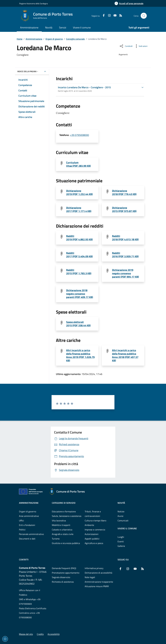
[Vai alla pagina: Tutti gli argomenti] (137, 28)
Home (20, 39)
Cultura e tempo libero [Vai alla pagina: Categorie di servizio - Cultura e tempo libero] (95, 521)
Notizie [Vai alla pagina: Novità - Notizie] (121, 511)
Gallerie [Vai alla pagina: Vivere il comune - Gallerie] (121, 546)
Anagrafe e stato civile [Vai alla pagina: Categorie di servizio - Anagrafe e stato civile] (63, 534)
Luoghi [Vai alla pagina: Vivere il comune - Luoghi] (121, 537)
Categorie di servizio (64, 503)
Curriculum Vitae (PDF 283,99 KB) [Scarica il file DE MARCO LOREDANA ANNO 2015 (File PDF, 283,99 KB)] (78, 164)
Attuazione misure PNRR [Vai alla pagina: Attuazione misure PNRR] (97, 586)
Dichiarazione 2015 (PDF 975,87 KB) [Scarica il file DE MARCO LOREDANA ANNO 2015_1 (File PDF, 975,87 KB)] (124, 209)
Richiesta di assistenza (63, 582)
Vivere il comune (127, 528)
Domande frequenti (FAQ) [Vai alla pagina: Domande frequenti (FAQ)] (64, 568)
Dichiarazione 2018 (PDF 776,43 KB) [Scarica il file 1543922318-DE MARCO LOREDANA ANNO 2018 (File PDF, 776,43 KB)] (124, 193)
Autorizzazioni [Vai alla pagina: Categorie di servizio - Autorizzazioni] (92, 534)
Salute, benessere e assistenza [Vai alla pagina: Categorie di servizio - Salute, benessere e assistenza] (67, 516)
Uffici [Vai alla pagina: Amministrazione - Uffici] (21, 521)
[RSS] (120, 16)
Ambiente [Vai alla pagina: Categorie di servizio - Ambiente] (89, 525)
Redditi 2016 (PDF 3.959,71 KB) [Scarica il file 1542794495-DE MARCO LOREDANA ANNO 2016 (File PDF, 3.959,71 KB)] (125, 255)
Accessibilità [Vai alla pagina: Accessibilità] (54, 634)
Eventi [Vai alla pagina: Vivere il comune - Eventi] (121, 541)
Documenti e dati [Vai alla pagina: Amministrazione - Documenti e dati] (27, 539)
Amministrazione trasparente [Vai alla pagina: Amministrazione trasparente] (99, 582)
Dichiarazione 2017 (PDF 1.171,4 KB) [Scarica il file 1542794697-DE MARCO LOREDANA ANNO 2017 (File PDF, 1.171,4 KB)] (79, 209)
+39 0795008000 (79, 135)
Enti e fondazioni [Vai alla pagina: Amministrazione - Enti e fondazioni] (27, 525)
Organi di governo (54, 39)
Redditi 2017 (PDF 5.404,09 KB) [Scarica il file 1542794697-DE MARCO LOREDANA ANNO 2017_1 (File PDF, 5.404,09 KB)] (79, 255)
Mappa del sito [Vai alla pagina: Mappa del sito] (26, 634)
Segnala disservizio (61, 577)
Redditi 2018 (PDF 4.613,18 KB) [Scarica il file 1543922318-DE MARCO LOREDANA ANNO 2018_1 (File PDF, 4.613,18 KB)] (125, 238)
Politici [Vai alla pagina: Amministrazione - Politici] (22, 530)
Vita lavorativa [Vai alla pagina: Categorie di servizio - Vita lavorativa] (59, 521)
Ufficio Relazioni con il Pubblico (30, 593)
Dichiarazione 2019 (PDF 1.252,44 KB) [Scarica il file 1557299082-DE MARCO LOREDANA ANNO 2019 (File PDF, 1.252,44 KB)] (79, 193)
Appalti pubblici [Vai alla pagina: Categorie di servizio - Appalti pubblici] (92, 539)
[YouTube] (114, 16)
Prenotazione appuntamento (66, 573)
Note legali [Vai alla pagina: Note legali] (90, 577)
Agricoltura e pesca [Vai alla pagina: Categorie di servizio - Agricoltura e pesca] (94, 543)
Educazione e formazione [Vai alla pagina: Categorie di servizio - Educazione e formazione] (64, 511)
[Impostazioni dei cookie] (5, 639)
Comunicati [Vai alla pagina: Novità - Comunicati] (123, 521)
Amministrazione (34, 39)
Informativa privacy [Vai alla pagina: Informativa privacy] (94, 568)
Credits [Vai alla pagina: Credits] (40, 634)
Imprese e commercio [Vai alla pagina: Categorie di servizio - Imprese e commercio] (95, 530)
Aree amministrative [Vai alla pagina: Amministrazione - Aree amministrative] (29, 516)
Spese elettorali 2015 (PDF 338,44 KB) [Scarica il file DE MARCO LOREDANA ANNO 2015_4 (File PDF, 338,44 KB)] (78, 324)
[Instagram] (108, 16)
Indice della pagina (28, 71)
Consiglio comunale (75, 39)
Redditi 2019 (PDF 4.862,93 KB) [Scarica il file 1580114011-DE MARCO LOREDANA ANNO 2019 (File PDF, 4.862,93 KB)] (79, 238)
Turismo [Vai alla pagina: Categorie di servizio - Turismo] (56, 539)
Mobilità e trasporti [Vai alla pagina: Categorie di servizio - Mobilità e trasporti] (61, 525)
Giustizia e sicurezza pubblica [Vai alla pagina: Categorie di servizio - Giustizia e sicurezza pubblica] (66, 543)
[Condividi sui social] (126, 46)
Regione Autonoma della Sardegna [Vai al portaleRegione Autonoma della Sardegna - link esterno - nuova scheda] (33, 3)
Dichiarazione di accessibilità (98, 573)
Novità (121, 503)
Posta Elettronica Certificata (33, 608)
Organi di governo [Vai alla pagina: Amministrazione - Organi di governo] (28, 511)
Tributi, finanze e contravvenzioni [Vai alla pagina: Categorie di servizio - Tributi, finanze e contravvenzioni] (93, 514)
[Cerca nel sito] (144, 16)
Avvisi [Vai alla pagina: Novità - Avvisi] (120, 516)
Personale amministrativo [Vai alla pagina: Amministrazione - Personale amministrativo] (31, 534)
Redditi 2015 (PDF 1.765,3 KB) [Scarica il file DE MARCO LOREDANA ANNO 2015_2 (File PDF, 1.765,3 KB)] (79, 272)
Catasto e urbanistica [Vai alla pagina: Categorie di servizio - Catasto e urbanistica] (62, 530)
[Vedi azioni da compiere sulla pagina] (141, 46)
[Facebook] (103, 16)
